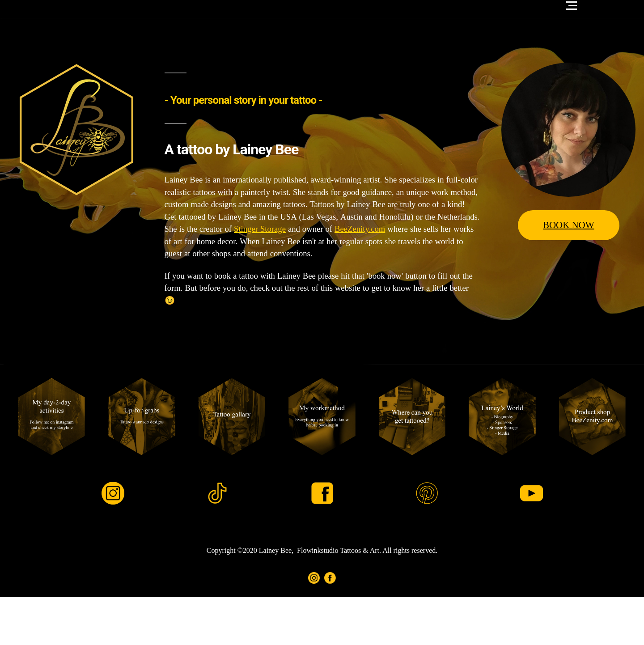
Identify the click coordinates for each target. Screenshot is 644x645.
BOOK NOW (569, 225)
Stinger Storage (260, 229)
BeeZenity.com (360, 229)
